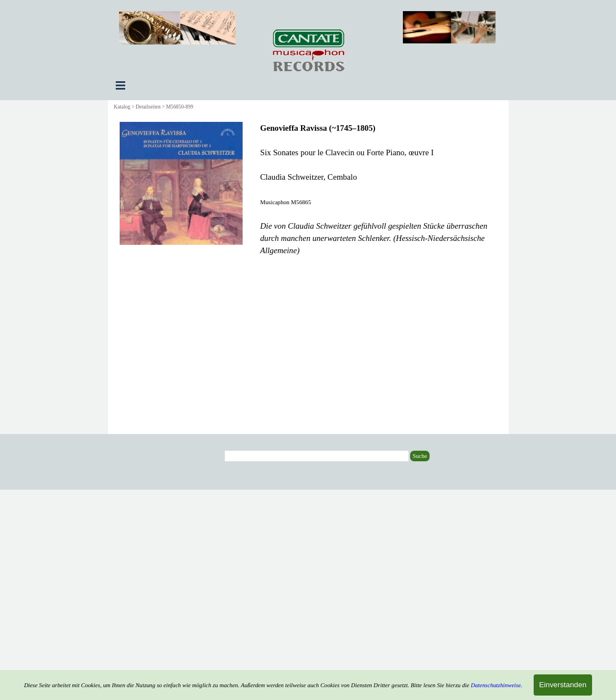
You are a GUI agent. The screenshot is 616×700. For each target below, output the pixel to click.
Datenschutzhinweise (496, 685)
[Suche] (317, 456)
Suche (420, 456)
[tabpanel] (379, 189)
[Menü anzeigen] (121, 85)
